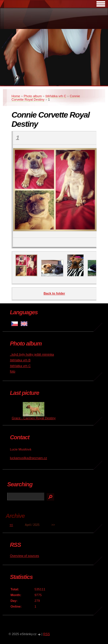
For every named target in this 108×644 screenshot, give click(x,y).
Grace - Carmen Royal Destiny (34, 418)
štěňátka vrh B (20, 360)
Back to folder (54, 293)
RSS (47, 634)
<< (11, 525)
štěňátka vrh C (56, 96)
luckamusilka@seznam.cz (28, 458)
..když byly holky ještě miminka (32, 354)
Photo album (33, 96)
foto (13, 371)
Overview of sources (24, 556)
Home (16, 96)
